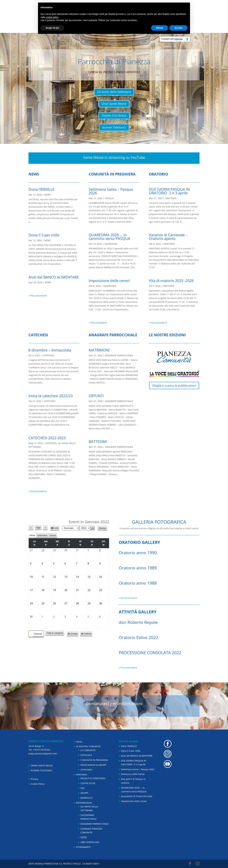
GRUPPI (84, 793)
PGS (82, 788)
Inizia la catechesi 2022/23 (51, 396)
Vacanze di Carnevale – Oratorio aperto (168, 237)
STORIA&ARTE (83, 847)
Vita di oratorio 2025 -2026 (171, 281)
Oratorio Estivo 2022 (138, 637)
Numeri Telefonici (114, 127)
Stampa (103, 529)
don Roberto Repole (138, 622)
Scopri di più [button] (52, 28)
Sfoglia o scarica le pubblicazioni (174, 385)
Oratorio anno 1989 (138, 568)
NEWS (47, 195)
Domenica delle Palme (133, 774)
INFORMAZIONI (84, 803)
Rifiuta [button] (160, 28)
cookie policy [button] (52, 17)
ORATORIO (171, 198)
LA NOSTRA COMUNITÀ (88, 746)
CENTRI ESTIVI (88, 783)
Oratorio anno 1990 (138, 553)
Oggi (38, 527)
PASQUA (109, 198)
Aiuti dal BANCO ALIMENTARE (54, 277)
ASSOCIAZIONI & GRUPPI (93, 765)
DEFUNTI (96, 396)
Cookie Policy (38, 784)
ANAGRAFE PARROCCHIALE (119, 355)
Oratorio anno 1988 (138, 583)
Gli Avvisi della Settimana (114, 92)
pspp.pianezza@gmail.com (43, 754)
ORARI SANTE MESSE (42, 766)
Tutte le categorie (55, 633)
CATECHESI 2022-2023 (47, 438)
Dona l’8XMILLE (41, 189)
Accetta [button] (178, 28)
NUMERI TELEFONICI (41, 770)
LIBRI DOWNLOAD (90, 842)
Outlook (88, 634)
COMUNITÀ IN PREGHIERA (94, 760)
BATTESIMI (98, 442)
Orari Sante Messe (114, 104)
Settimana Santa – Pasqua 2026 (111, 191)
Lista (56, 528)
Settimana (42, 535)
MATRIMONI (99, 350)
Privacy (34, 779)
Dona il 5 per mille (44, 235)
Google (74, 634)
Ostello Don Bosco (114, 116)
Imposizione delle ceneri (109, 281)
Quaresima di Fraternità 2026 (137, 796)
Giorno (53, 535)
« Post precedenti (38, 296)
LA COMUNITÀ (88, 750)
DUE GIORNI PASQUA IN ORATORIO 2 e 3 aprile (169, 191)
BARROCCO (86, 798)
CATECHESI (48, 355)
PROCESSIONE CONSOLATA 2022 (150, 653)
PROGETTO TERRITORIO (93, 778)
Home (79, 742)
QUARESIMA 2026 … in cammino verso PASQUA (109, 237)
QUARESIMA (111, 244)
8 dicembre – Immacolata (50, 350)
